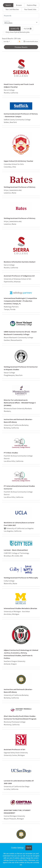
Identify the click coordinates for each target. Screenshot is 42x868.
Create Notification (31, 41)
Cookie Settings (17, 848)
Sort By (6, 41)
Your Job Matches (12, 9)
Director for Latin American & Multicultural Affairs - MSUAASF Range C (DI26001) (20, 403)
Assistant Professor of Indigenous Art (19, 276)
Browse (19, 5)
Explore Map (32, 5)
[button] (28, 29)
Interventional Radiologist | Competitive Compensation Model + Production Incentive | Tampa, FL (20, 301)
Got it (29, 848)
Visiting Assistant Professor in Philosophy (21, 578)
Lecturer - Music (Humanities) (16, 550)
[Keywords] (21, 16)
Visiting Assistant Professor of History (20, 187)
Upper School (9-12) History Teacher (18, 161)
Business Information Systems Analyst (20, 262)
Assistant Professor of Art (15, 749)
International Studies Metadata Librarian (20, 608)
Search (8, 5)
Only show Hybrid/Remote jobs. (18, 32)
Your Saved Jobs (30, 9)
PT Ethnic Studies (11, 453)
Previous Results (21, 47)
